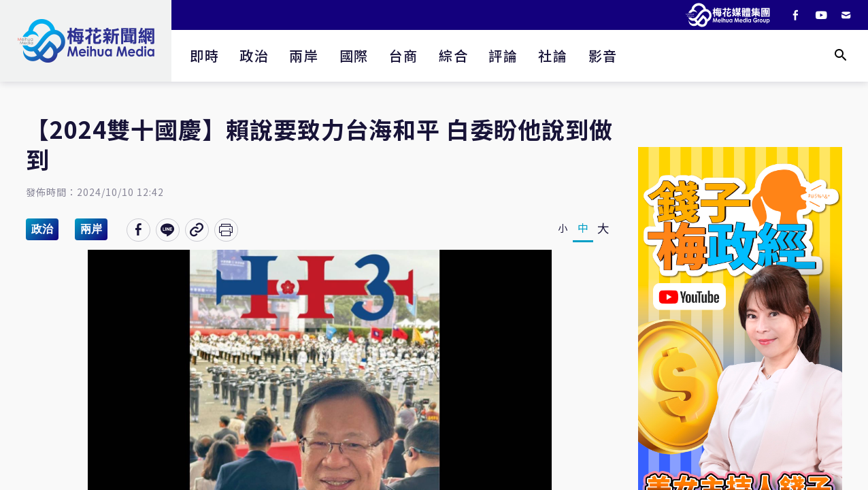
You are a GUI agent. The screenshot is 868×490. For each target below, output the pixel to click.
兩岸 (304, 55)
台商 (404, 55)
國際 (354, 55)
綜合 (453, 55)
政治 (254, 55)
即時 (204, 55)
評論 (503, 55)
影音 (603, 55)
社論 (553, 55)
